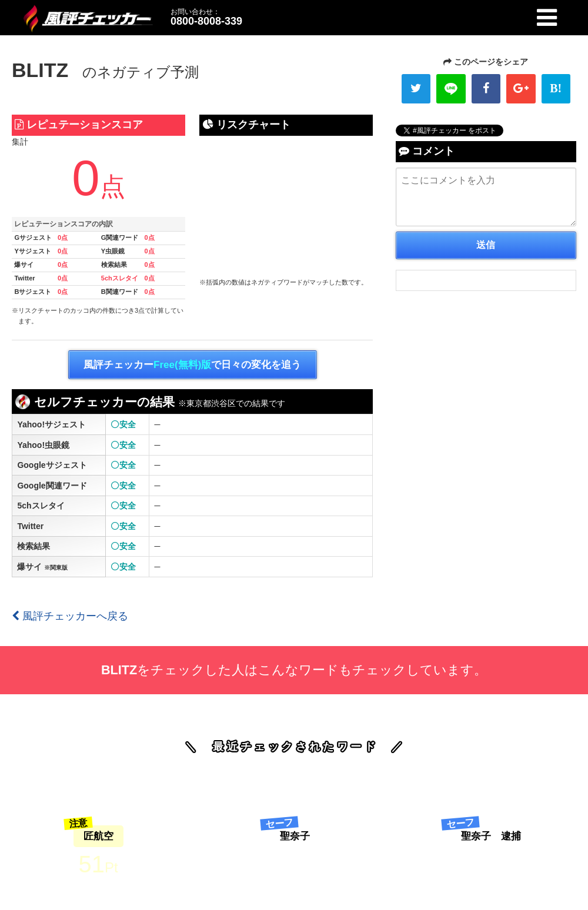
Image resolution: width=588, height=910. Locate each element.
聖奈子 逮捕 (491, 836)
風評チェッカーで (192, 365)
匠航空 (98, 836)
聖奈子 (295, 836)
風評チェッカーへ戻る (70, 616)
